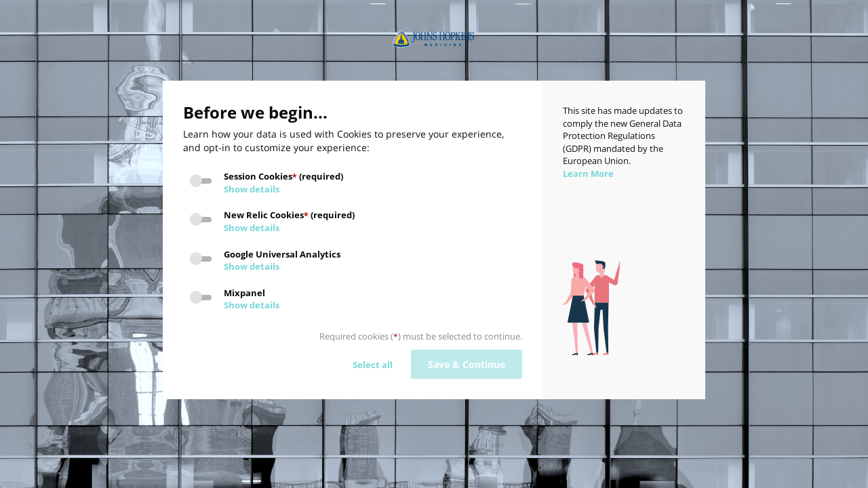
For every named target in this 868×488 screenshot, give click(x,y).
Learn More (588, 174)
